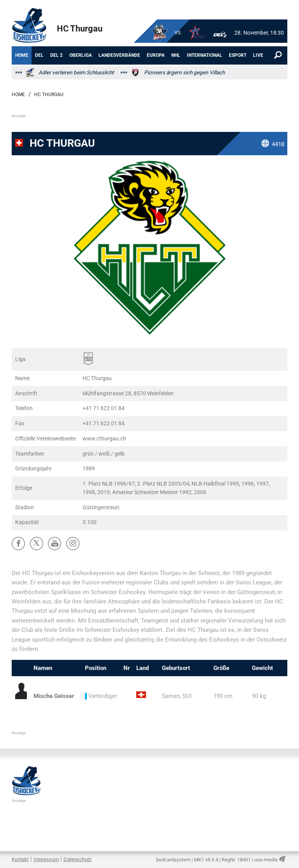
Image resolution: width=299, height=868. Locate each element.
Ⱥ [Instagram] (73, 543)
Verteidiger (101, 696)
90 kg (259, 696)
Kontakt (20, 859)
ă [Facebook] (18, 543)
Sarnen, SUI (177, 696)
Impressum (46, 859)
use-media (266, 860)
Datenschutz (77, 859)
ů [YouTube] (55, 543)
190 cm (223, 696)
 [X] (36, 543)
